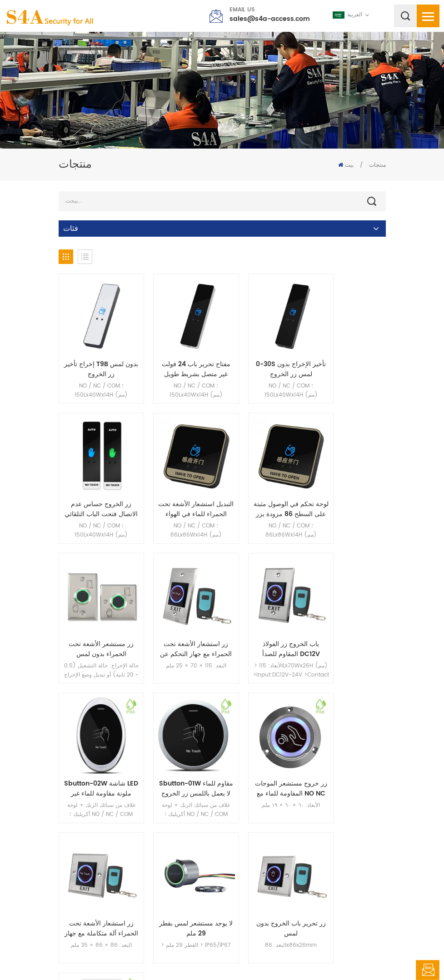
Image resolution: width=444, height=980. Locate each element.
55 (309, 808)
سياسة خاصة (318, 955)
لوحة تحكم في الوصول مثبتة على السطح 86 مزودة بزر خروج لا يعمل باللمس (180, 488)
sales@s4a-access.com (270, 19)
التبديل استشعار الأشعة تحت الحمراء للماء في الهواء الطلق (96, 488)
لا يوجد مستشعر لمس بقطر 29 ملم (180, 746)
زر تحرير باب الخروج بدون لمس (264, 746)
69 (351, 808)
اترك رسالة (428, 970)
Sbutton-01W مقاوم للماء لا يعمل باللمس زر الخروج (264, 617)
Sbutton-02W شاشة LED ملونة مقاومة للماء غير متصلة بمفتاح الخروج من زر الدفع (180, 617)
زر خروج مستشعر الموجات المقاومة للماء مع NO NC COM (348, 617)
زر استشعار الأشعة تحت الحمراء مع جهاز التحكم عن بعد (348, 488)
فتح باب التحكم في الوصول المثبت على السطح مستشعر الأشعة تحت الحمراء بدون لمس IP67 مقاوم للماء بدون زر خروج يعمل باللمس (348, 746)
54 (287, 808)
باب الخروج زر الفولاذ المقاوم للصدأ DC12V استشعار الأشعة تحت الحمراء (96, 617)
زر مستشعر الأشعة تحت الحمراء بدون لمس (264, 488)
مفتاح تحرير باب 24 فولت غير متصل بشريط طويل (180, 359)
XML (289, 955)
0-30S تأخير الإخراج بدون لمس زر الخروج (264, 359)
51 (221, 808)
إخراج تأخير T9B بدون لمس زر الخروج (96, 359)
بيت (346, 165)
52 (243, 808)
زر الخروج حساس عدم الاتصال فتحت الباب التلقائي (348, 359)
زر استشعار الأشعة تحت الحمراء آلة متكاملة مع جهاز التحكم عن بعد (96, 746)
